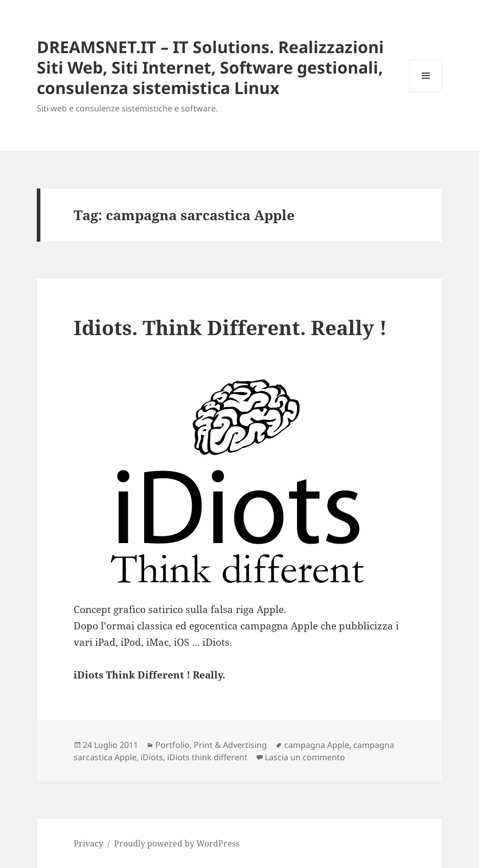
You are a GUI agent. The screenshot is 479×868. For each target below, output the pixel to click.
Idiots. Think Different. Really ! (230, 327)
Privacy (88, 843)
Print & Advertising (230, 745)
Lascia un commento (305, 757)
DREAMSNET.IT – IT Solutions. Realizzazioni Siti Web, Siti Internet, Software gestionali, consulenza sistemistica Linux (210, 67)
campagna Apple (317, 745)
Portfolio (173, 745)
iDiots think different (207, 757)
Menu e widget (426, 92)
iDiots (152, 757)
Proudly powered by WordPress (177, 843)
